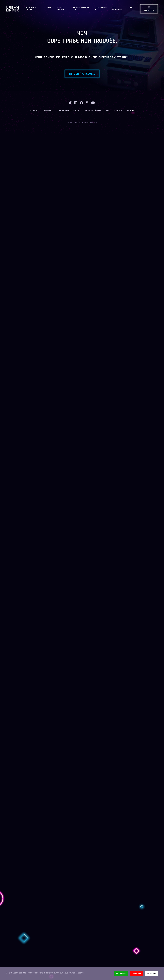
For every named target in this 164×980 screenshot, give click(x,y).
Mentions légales (93, 111)
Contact (118, 111)
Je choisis (152, 973)
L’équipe (34, 111)
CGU (108, 111)
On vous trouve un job (81, 9)
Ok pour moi (121, 973)
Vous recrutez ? (101, 9)
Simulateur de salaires (30, 9)
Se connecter (149, 9)
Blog (130, 8)
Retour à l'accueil (82, 74)
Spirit (50, 8)
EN (128, 111)
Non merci (137, 973)
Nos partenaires (117, 9)
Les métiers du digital (69, 111)
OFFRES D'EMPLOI (60, 9)
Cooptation (48, 111)
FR (133, 111)
